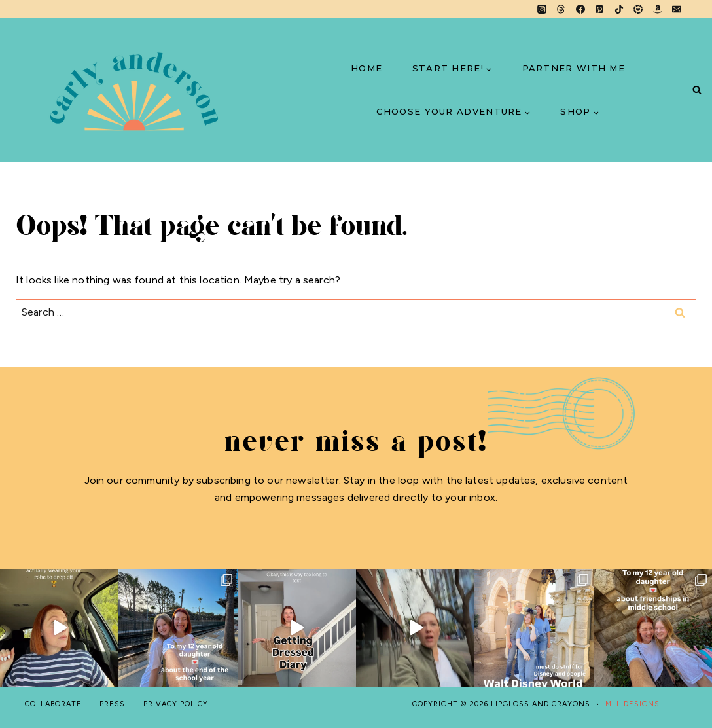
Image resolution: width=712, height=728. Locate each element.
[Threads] (561, 9)
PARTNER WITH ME (574, 68)
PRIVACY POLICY (176, 704)
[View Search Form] (697, 91)
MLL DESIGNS (632, 704)
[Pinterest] (599, 9)
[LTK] (638, 9)
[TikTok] (619, 9)
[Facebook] (580, 9)
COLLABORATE (53, 704)
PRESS (112, 704)
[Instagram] (542, 9)
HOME (366, 68)
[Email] (677, 9)
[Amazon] (658, 9)
